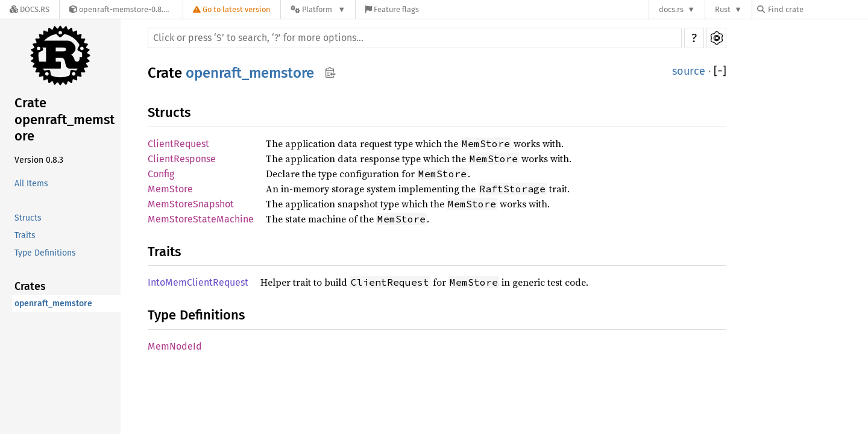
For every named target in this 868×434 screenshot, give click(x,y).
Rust (723, 9)
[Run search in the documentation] (415, 38)
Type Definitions (45, 253)
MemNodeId (175, 346)
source (689, 71)
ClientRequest (178, 144)
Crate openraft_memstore (64, 119)
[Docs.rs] (30, 9)
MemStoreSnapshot (191, 204)
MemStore (170, 189)
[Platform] (318, 9)
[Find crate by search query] (817, 9)
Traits (25, 235)
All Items (31, 184)
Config (161, 174)
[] (720, 71)
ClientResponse (182, 159)
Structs (28, 218)
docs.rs (671, 9)
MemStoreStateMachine (201, 219)
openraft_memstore (53, 303)
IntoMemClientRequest (198, 282)
